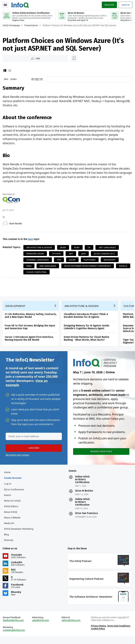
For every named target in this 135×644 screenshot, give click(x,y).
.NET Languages (108, 247)
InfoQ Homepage (12, 25)
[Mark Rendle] (6, 223)
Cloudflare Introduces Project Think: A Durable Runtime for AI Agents (87, 319)
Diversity (9, 545)
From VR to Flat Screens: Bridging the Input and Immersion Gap (31, 330)
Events (8, 500)
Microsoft (111, 260)
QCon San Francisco (86, 519)
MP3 (7, 79)
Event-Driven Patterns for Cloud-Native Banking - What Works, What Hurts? (87, 341)
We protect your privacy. (18, 459)
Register (108, 4)
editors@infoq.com (71, 627)
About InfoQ (11, 517)
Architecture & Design (40, 247)
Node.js (31, 272)
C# (90, 247)
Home (8, 477)
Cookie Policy (98, 635)
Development (16, 309)
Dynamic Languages (38, 260)
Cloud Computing (54, 272)
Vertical (6, 70)
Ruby (78, 247)
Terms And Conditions (118, 633)
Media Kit (10, 528)
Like (13, 58)
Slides (14, 79)
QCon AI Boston (84, 496)
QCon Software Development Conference (88, 266)
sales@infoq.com (41, 627)
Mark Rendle (16, 223)
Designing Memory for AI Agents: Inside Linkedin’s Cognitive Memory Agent (87, 330)
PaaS (30, 266)
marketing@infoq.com (15, 637)
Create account (13, 483)
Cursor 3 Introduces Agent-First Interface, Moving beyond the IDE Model (30, 341)
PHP (60, 260)
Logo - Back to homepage (21, 4)
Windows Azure (36, 253)
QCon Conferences (15, 495)
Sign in (125, 4)
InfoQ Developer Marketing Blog (19, 537)
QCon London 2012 (105, 253)
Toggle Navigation (7, 4)
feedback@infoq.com (14, 627)
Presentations (32, 25)
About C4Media (13, 523)
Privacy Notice (98, 633)
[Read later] (24, 58)
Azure (73, 260)
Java (31, 239)
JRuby (64, 247)
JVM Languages (49, 266)
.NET (72, 253)
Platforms (90, 260)
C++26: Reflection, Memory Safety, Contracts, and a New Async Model (31, 319)
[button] (33, 452)
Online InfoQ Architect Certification (82, 485)
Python (57, 253)
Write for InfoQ (13, 506)
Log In (9, 489)
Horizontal (11, 70)
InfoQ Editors (12, 512)
